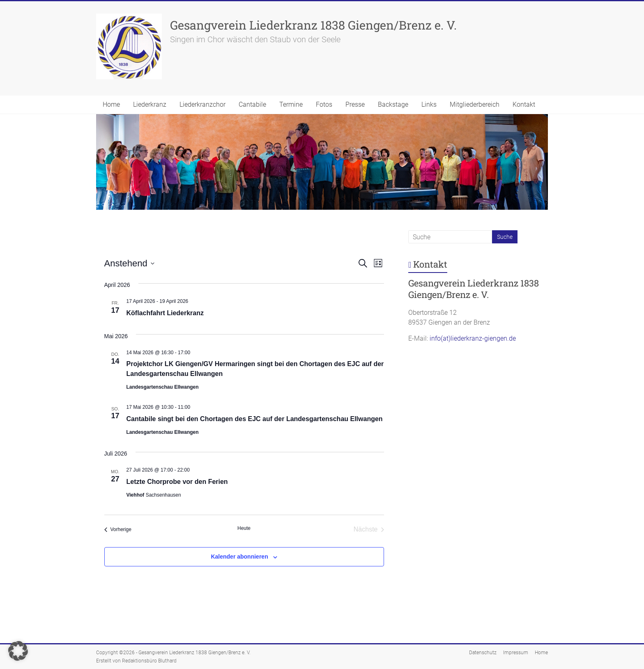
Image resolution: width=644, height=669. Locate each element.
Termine (291, 104)
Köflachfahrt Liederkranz (165, 313)
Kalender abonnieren (239, 557)
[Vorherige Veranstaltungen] (118, 529)
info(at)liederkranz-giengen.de (473, 338)
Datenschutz (483, 653)
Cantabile (252, 104)
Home (111, 104)
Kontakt (524, 104)
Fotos (324, 104)
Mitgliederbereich (475, 104)
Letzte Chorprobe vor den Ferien (177, 482)
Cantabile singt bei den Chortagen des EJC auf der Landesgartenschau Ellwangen (255, 419)
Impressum (516, 653)
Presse (355, 104)
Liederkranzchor (202, 104)
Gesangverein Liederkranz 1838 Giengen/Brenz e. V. (313, 25)
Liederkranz (150, 104)
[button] (18, 651)
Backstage (393, 104)
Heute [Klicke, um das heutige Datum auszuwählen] (244, 528)
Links (429, 104)
